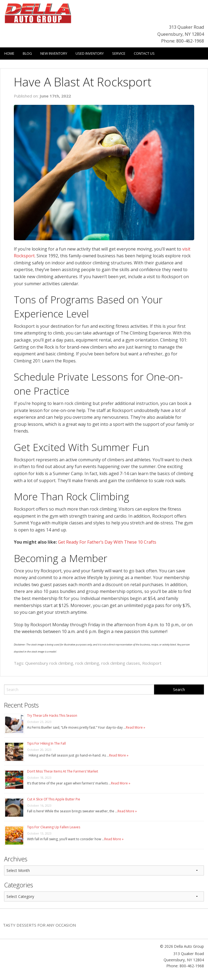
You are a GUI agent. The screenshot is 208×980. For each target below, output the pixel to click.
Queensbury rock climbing (49, 663)
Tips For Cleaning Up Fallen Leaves (54, 827)
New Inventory (54, 53)
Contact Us (144, 53)
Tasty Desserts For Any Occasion (39, 925)
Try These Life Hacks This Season (52, 715)
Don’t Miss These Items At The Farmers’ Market (63, 771)
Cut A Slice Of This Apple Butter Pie (54, 799)
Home (9, 53)
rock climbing (87, 663)
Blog (27, 53)
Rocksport (152, 663)
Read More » (136, 727)
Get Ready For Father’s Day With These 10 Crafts (107, 542)
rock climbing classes (121, 663)
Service (119, 53)
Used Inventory (90, 53)
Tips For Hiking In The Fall (46, 743)
